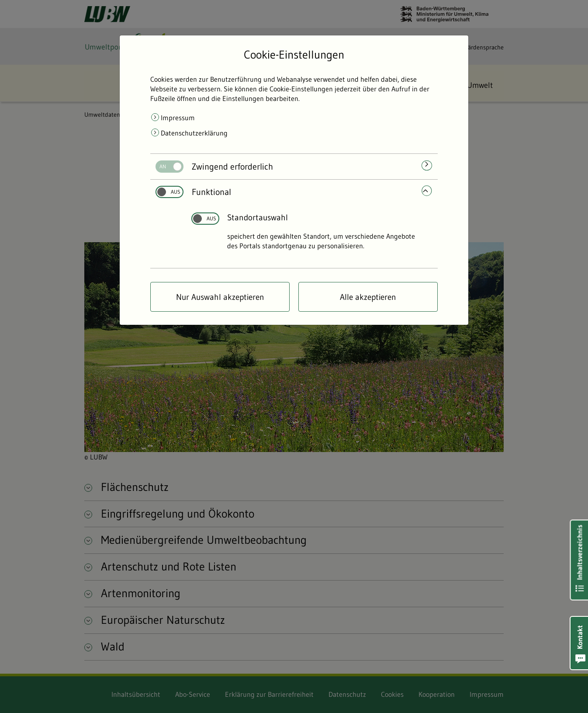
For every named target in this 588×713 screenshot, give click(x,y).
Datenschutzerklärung (194, 133)
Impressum (178, 118)
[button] (579, 643)
